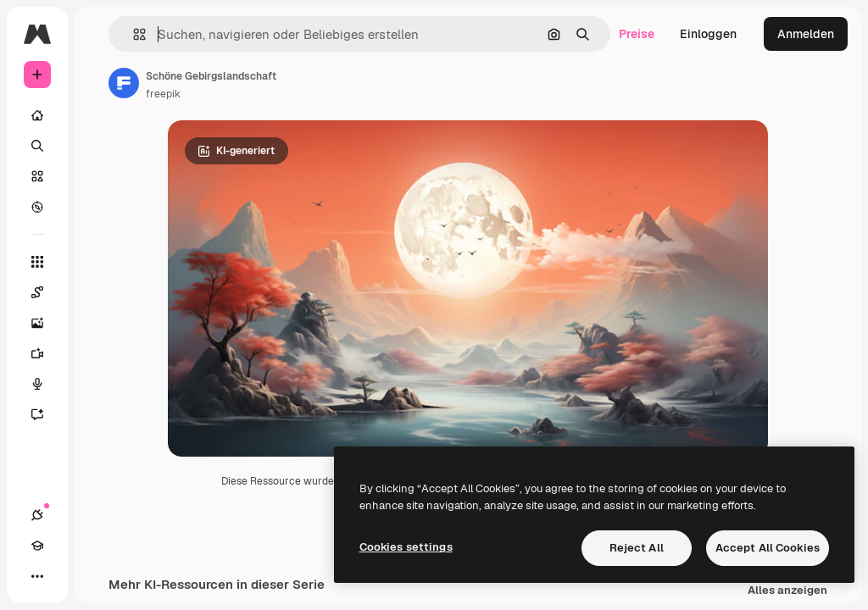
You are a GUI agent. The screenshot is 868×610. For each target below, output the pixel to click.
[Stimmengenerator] (46, 384)
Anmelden (806, 34)
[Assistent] (46, 414)
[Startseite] (37, 115)
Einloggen (708, 34)
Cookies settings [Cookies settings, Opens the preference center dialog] (406, 547)
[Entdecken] (37, 207)
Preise (637, 34)
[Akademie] (37, 546)
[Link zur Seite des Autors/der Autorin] (124, 83)
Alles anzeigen (787, 593)
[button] (133, 34)
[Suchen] (37, 146)
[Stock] (37, 176)
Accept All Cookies (768, 548)
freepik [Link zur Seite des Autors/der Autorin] (163, 94)
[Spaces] (46, 292)
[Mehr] (37, 576)
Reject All (637, 548)
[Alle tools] (37, 262)
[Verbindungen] (37, 515)
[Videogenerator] (46, 353)
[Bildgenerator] (46, 323)
